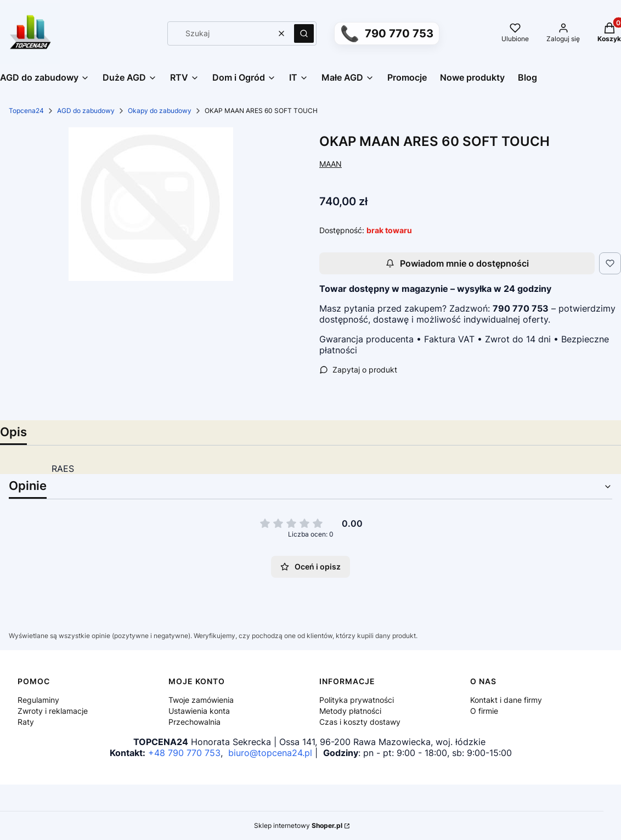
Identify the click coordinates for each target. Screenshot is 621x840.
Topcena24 (26, 111)
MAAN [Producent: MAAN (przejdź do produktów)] (331, 164)
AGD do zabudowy (86, 111)
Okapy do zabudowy (160, 111)
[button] (304, 33)
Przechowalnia (194, 722)
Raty (26, 722)
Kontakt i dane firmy (506, 700)
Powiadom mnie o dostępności (457, 263)
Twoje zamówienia (201, 700)
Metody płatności (350, 711)
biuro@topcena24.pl (270, 753)
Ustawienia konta (199, 711)
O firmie (484, 711)
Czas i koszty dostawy (360, 722)
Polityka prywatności (357, 700)
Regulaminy (38, 700)
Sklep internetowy (298, 825)
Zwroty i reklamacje (53, 711)
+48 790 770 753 (184, 753)
